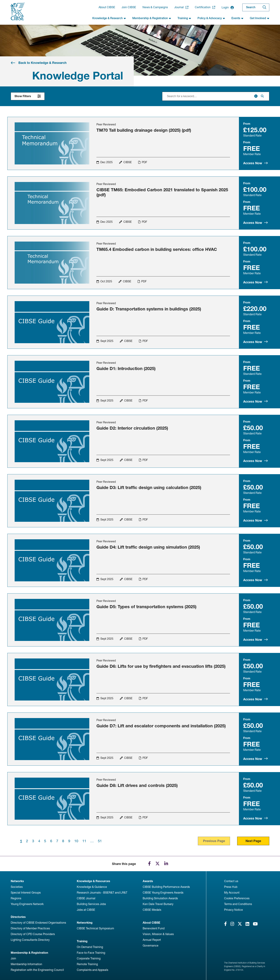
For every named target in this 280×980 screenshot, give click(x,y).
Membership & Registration (29, 953)
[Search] (264, 7)
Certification (205, 7)
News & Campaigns (155, 7)
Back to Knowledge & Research (42, 63)
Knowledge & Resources (93, 881)
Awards (148, 881)
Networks (17, 881)
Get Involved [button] (260, 18)
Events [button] (237, 18)
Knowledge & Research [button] (109, 18)
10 (76, 841)
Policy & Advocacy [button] (211, 18)
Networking (85, 923)
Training (82, 941)
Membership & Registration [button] (152, 18)
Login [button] (228, 8)
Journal (181, 7)
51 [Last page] (100, 841)
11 (84, 841)
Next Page (253, 841)
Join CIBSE (129, 7)
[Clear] (256, 96)
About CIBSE (107, 7)
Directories (18, 917)
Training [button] (184, 18)
